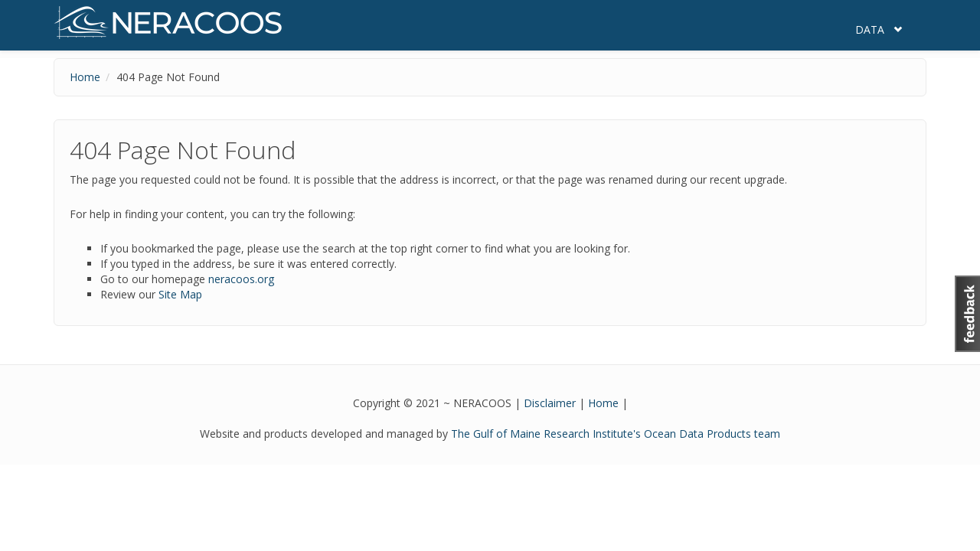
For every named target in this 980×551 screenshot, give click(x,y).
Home (85, 77)
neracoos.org (241, 279)
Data (870, 29)
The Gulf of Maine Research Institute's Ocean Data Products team (616, 434)
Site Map (180, 294)
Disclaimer (550, 403)
